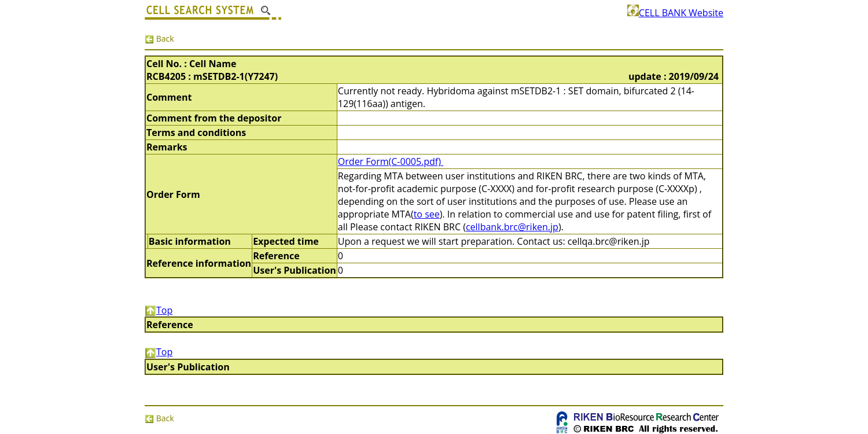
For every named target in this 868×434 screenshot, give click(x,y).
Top (159, 310)
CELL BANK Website (675, 13)
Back (159, 38)
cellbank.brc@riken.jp (512, 227)
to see (427, 214)
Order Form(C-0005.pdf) (391, 161)
